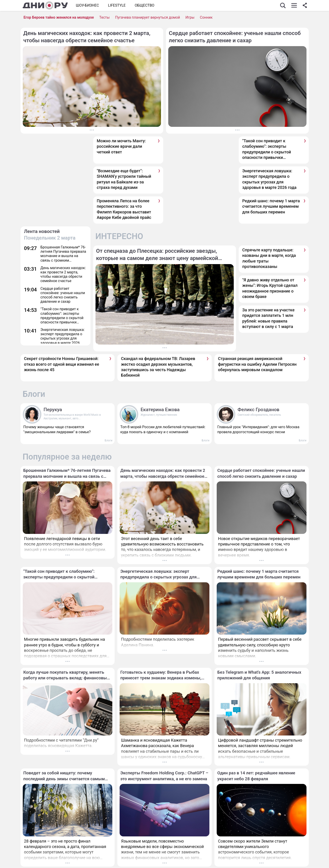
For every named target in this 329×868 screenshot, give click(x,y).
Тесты (104, 17)
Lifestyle (117, 5)
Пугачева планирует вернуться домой (147, 17)
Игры (190, 17)
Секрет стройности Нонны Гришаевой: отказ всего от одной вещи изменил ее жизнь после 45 (62, 364)
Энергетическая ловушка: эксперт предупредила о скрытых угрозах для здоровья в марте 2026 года (269, 179)
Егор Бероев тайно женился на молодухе (59, 17)
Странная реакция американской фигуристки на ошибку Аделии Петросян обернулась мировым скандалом (257, 364)
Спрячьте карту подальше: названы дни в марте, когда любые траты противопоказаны (269, 258)
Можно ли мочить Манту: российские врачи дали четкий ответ (121, 146)
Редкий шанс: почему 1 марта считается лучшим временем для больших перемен (271, 206)
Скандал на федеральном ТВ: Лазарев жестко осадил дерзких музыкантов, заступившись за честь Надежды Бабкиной (158, 367)
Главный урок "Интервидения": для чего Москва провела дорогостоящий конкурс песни (258, 429)
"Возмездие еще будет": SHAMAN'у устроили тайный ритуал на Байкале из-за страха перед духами (124, 179)
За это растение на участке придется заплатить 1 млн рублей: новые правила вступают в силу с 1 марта (269, 318)
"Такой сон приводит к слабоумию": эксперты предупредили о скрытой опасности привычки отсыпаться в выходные (267, 149)
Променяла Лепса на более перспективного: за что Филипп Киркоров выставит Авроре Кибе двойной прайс (124, 209)
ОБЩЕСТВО (144, 5)
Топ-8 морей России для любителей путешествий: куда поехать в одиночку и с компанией (163, 429)
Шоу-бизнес (88, 5)
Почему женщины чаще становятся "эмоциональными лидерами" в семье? (57, 429)
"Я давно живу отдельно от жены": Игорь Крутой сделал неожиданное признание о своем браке (270, 288)
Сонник (206, 17)
